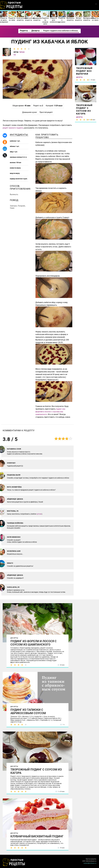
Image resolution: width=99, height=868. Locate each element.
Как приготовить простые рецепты (11, 5)
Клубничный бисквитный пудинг (37, 836)
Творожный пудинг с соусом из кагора (36, 771)
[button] (96, 4)
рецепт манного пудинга (13, 128)
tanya (22, 52)
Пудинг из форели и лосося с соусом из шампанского (34, 643)
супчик (39, 514)
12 (15, 55)
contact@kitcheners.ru (90, 863)
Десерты (14, 638)
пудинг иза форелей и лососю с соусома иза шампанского (50, 412)
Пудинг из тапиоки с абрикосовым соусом (28, 711)
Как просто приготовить (14, 862)
